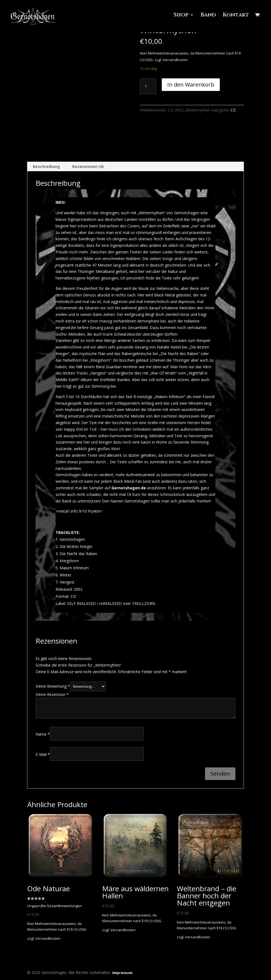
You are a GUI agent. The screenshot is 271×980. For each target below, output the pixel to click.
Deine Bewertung (53, 686)
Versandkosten (175, 60)
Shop (180, 18)
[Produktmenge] (148, 86)
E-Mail (43, 754)
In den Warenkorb (191, 85)
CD (233, 110)
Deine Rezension (52, 694)
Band (208, 18)
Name (43, 734)
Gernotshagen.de (129, 488)
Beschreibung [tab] (46, 167)
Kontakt (236, 18)
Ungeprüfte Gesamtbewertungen (54, 906)
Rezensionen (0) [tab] (88, 167)
